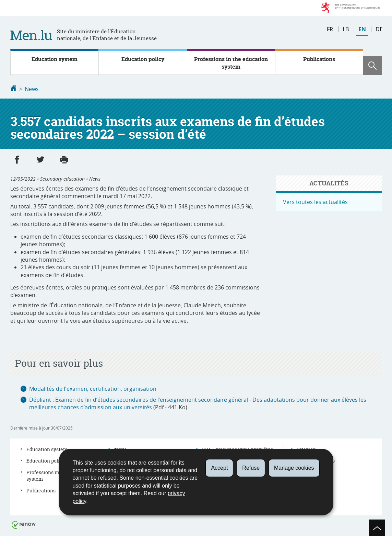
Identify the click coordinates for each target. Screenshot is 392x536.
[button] (372, 66)
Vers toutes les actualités (315, 201)
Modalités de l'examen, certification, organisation (93, 388)
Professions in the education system (231, 63)
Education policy (143, 59)
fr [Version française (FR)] (330, 29)
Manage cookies (294, 468)
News (32, 89)
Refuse (251, 468)
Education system (55, 59)
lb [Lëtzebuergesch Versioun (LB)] (346, 29)
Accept (219, 468)
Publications (319, 59)
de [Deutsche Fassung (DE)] (379, 29)
